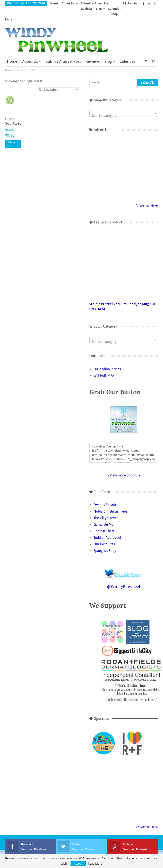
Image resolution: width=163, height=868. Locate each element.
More (86, 3)
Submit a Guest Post (63, 46)
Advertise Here (147, 190)
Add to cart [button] (12, 128)
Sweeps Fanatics (106, 489)
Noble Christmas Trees (110, 496)
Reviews (92, 46)
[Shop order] (59, 74)
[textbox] (124, 100)
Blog (108, 46)
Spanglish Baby (105, 535)
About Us (68, 3)
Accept (78, 864)
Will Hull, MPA (104, 360)
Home (54, 3)
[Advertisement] (124, 151)
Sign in (130, 3)
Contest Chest (104, 515)
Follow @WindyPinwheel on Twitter (124, 555)
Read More (95, 864)
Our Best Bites (104, 528)
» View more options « (124, 459)
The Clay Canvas (106, 502)
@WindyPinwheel (124, 571)
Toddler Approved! (107, 522)
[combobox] (124, 98)
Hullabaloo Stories (107, 353)
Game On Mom (105, 509)
